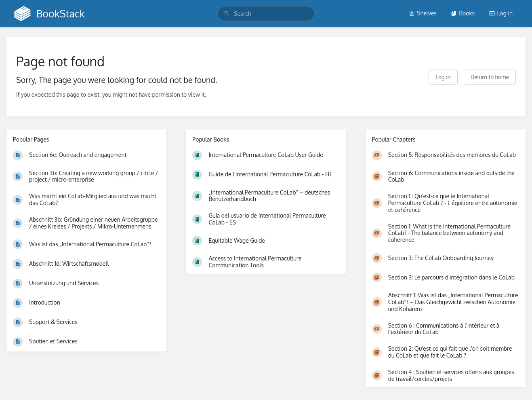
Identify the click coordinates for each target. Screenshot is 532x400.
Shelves (423, 13)
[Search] (227, 14)
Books (463, 13)
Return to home (490, 77)
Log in (501, 13)
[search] (266, 14)
